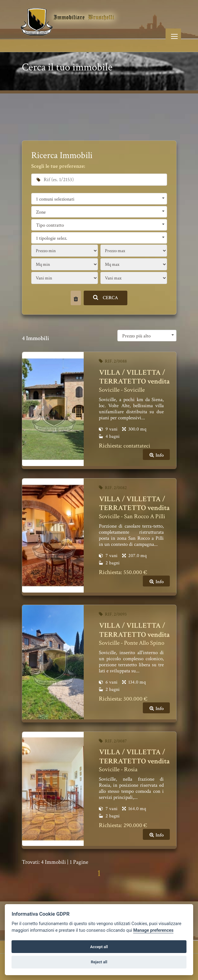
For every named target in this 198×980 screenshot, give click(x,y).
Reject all (99, 962)
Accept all (99, 947)
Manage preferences (153, 930)
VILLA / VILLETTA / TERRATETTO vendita (134, 377)
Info (156, 455)
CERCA (106, 298)
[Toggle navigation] (173, 36)
